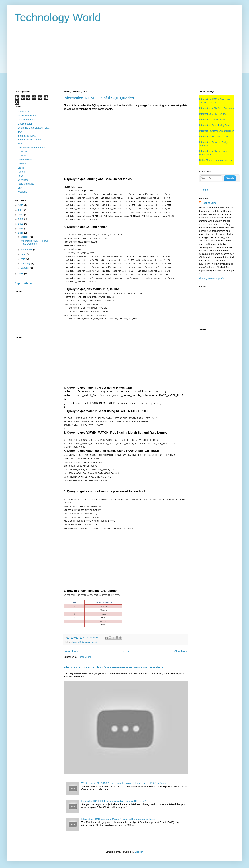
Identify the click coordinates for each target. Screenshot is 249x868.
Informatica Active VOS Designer (216, 131)
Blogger (139, 852)
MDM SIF (22, 156)
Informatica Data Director (212, 120)
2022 (21, 219)
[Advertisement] (123, 60)
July (24, 254)
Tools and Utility (26, 184)
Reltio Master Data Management (216, 160)
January (26, 268)
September (27, 250)
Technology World (58, 17)
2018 (21, 274)
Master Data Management (85, 642)
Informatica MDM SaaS (30, 140)
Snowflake (23, 180)
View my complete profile (212, 278)
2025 (21, 205)
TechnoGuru (209, 203)
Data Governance (27, 120)
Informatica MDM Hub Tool (213, 114)
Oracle (21, 168)
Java (20, 144)
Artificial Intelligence (28, 116)
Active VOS (23, 112)
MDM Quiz (23, 152)
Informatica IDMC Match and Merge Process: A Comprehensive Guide (118, 819)
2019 (21, 233)
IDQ (20, 132)
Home (126, 651)
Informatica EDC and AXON (214, 136)
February (26, 263)
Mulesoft (22, 164)
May (24, 259)
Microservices (25, 160)
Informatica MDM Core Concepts (216, 108)
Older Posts (181, 651)
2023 (21, 215)
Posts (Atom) (85, 657)
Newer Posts (71, 651)
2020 (21, 228)
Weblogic (22, 192)
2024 (21, 210)
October (26, 237)
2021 (21, 224)
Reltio (20, 176)
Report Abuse (24, 283)
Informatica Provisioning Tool (214, 125)
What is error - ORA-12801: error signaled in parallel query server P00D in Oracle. (124, 783)
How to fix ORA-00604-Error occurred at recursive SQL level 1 (114, 801)
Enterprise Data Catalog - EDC (34, 128)
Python (21, 172)
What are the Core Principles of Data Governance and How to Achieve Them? (114, 667)
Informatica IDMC (27, 136)
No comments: (94, 637)
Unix (20, 188)
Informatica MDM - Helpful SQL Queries (99, 98)
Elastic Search (25, 124)
